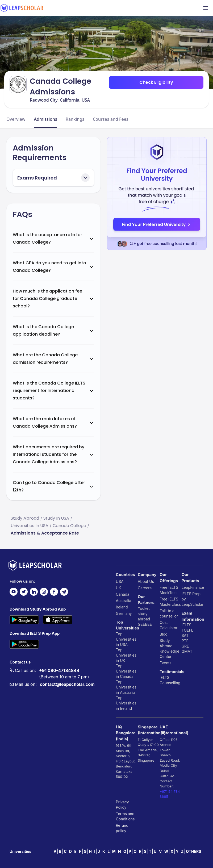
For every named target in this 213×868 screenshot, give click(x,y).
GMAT (187, 651)
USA (120, 581)
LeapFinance (193, 587)
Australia (124, 601)
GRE (185, 646)
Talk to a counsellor (169, 613)
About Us (146, 581)
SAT (185, 635)
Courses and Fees (111, 119)
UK (119, 588)
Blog (164, 634)
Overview (16, 119)
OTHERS (193, 851)
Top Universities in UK (126, 655)
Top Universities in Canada (126, 671)
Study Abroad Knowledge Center (169, 648)
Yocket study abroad (144, 614)
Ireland (122, 607)
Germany (124, 613)
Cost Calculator (168, 625)
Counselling (170, 683)
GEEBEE (145, 624)
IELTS (164, 677)
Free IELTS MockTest (169, 590)
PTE (185, 641)
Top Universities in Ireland (126, 703)
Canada (123, 594)
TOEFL (187, 630)
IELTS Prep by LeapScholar (193, 599)
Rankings (75, 119)
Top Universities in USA (126, 639)
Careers (145, 588)
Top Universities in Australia (126, 687)
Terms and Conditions (125, 816)
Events (165, 663)
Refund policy (122, 828)
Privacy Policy (122, 805)
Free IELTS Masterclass (170, 602)
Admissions (45, 119)
